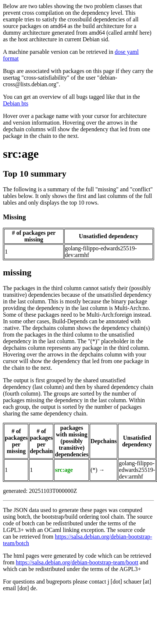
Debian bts (16, 103)
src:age (21, 154)
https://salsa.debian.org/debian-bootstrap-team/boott (77, 562)
